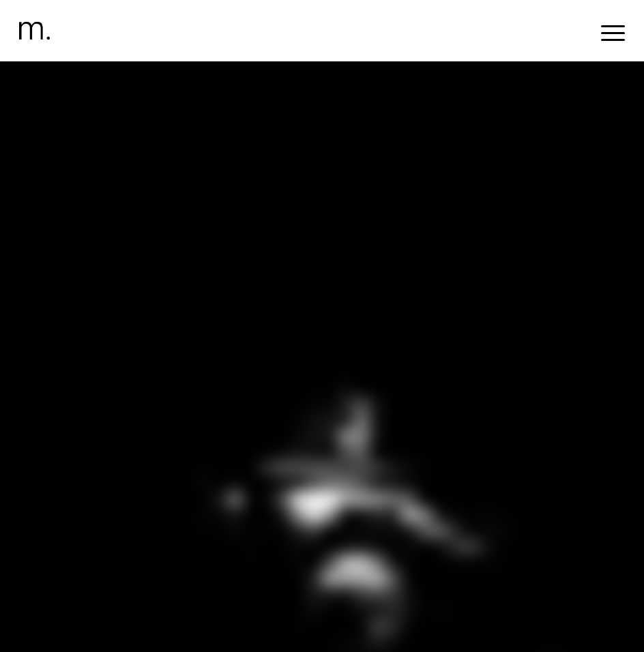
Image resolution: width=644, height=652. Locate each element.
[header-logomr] (34, 31)
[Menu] (606, 31)
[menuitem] (606, 31)
